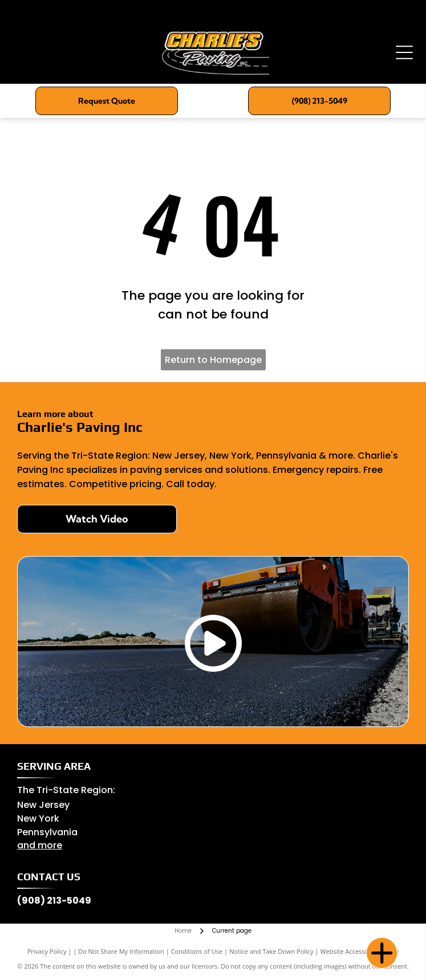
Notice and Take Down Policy (271, 951)
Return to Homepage (213, 360)
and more (40, 845)
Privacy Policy (47, 951)
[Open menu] (404, 52)
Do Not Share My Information (121, 951)
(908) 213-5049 (54, 901)
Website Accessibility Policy (359, 951)
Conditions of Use (197, 951)
